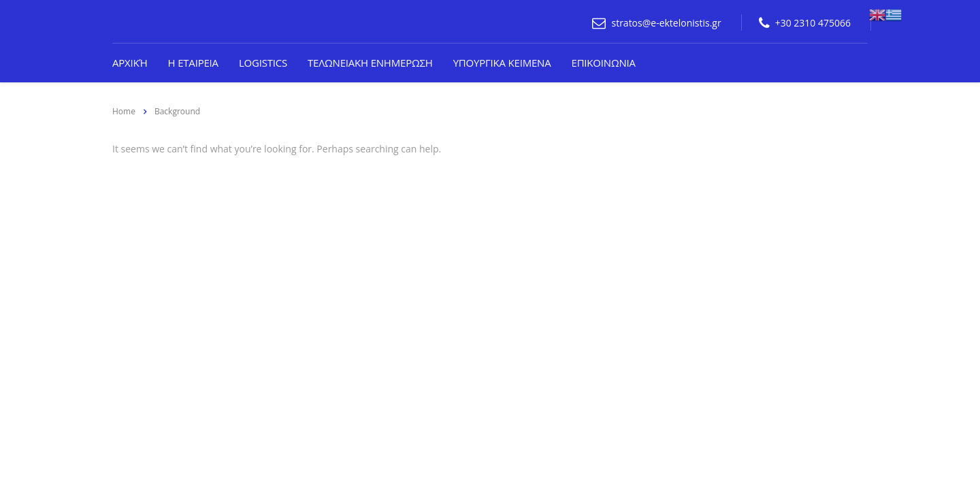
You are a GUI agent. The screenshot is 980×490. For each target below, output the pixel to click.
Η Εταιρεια (193, 63)
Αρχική (130, 63)
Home (124, 111)
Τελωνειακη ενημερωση (370, 63)
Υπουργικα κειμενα (502, 63)
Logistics (263, 63)
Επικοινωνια (604, 63)
